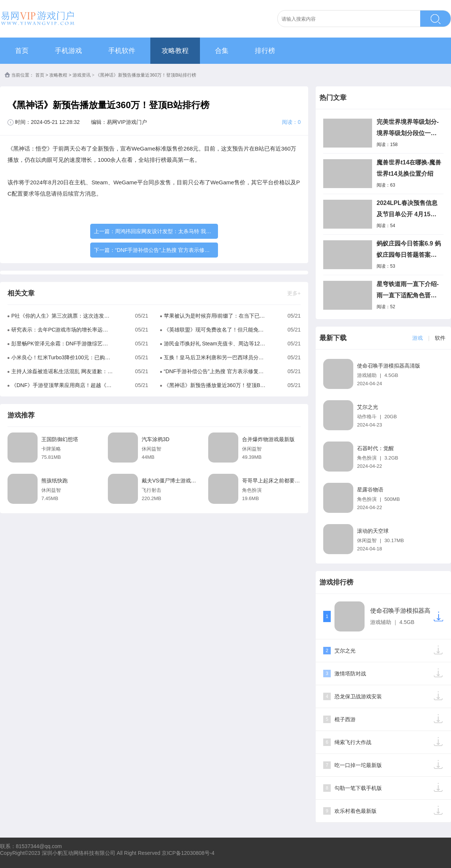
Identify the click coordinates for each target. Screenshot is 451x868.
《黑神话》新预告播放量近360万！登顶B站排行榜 (215, 385)
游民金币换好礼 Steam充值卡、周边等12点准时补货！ (215, 344)
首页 (22, 51)
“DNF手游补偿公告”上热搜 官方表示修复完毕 (168, 250)
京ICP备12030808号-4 (188, 853)
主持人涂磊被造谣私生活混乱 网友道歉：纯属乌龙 (62, 371)
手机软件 (122, 51)
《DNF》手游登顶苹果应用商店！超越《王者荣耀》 (62, 385)
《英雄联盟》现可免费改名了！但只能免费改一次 (215, 330)
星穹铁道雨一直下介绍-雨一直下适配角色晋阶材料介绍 (408, 291)
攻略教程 (175, 51)
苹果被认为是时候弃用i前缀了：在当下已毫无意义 (215, 316)
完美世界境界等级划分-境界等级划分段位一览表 (408, 129)
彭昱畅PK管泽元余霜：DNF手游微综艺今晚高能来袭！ (62, 344)
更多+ (294, 293)
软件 (440, 338)
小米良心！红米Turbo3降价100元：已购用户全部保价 (62, 357)
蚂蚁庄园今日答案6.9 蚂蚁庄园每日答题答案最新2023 (409, 250)
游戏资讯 (82, 75)
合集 (222, 51)
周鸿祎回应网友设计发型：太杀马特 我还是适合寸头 (176, 231)
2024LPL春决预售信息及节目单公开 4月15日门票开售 (407, 210)
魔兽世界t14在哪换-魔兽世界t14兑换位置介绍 (409, 168)
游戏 (418, 338)
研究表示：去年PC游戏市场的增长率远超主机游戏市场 (62, 330)
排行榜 (265, 51)
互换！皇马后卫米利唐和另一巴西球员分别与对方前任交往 (215, 357)
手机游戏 (68, 51)
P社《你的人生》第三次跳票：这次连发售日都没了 (62, 316)
